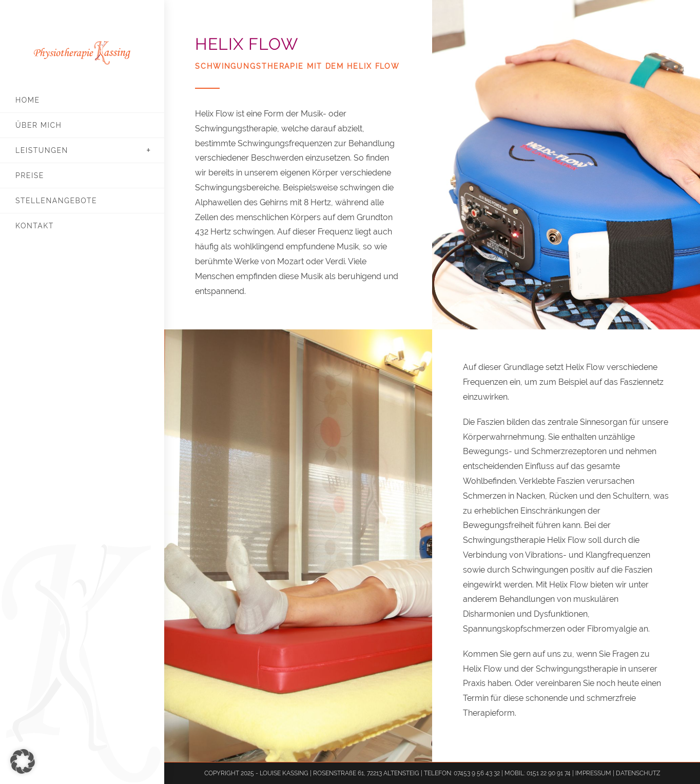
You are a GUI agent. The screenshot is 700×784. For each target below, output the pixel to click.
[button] (23, 761)
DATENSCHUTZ (638, 773)
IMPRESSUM (594, 773)
